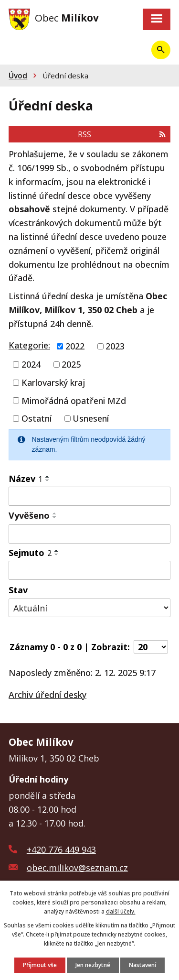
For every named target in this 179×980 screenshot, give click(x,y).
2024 (31, 364)
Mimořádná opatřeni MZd (74, 400)
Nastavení (142, 965)
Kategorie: (29, 345)
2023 (115, 346)
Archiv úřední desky (47, 695)
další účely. (121, 911)
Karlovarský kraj (53, 382)
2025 (71, 364)
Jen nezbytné (93, 965)
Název (26, 479)
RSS (122, 134)
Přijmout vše (40, 965)
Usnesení (91, 418)
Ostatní (37, 418)
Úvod (18, 76)
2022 (75, 346)
